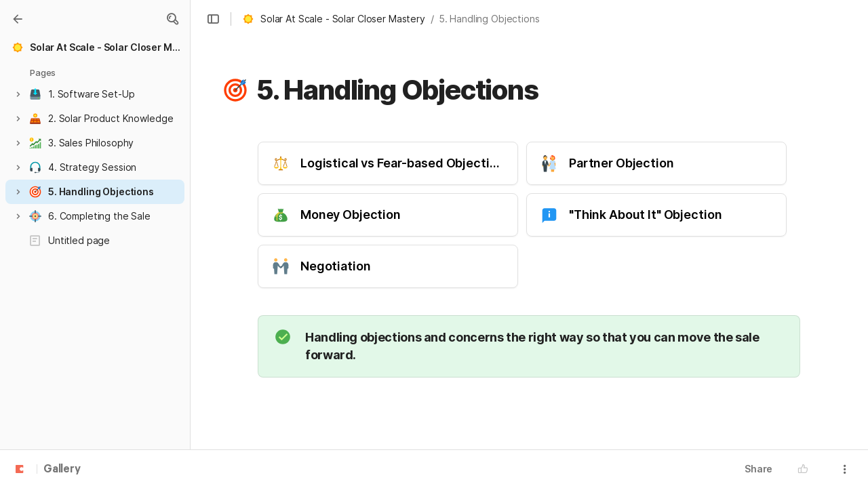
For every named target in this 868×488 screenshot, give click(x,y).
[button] (172, 19)
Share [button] (758, 469)
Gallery (62, 470)
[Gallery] (18, 19)
